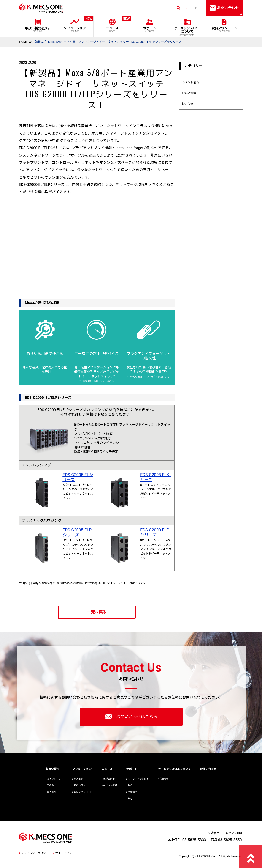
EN (196, 8)
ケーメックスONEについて (174, 769)
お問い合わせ (208, 769)
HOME (23, 42)
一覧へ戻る (97, 612)
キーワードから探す (137, 779)
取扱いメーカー (54, 779)
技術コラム (79, 785)
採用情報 (163, 779)
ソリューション (75, 24)
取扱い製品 (52, 769)
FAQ (129, 785)
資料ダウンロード (224, 29)
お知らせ (187, 104)
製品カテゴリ (53, 785)
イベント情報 (190, 82)
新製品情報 (189, 93)
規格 (129, 799)
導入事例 (51, 792)
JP (189, 8)
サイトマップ (62, 853)
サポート (150, 29)
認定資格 (132, 792)
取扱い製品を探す (38, 29)
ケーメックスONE (187, 31)
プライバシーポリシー (34, 853)
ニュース (112, 24)
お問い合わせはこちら (131, 716)
